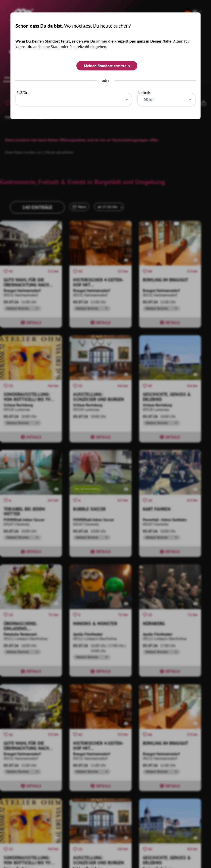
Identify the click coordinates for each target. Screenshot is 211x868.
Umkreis (144, 93)
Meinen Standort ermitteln (107, 66)
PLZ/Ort (23, 93)
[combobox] (74, 98)
